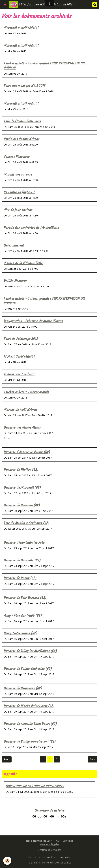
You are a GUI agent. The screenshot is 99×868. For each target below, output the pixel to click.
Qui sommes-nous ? (39, 841)
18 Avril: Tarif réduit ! (19, 357)
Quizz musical (14, 246)
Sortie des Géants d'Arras (22, 139)
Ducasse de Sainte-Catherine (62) (28, 669)
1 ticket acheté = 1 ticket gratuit (26, 392)
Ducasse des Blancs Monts (22, 428)
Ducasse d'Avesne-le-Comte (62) (27, 452)
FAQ (57, 841)
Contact (68, 841)
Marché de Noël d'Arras (21, 410)
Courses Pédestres (17, 157)
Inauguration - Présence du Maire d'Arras (33, 321)
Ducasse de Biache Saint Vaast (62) (29, 706)
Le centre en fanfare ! (19, 192)
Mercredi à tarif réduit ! (21, 28)
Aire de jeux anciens (18, 210)
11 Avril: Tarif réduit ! (19, 374)
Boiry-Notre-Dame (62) (21, 633)
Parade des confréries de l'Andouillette (31, 228)
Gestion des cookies (50, 850)
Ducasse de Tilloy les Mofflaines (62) (30, 651)
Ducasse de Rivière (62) (21, 470)
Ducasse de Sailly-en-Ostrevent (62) (30, 742)
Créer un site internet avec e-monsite (49, 857)
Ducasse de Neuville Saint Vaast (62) (30, 724)
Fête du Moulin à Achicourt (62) (27, 523)
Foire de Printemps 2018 (21, 339)
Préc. (7, 759)
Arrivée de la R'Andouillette (23, 263)
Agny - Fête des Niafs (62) (23, 616)
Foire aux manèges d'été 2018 (25, 86)
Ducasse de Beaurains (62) (23, 688)
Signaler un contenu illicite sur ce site (50, 862)
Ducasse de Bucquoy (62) (22, 505)
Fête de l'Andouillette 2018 (22, 121)
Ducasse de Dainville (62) (22, 561)
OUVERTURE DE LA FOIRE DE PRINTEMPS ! (35, 786)
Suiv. (93, 759)
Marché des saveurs (18, 175)
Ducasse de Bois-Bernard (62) (25, 598)
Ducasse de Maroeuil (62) (22, 488)
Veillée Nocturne (16, 281)
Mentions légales (49, 844)
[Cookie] (7, 861)
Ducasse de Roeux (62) (20, 578)
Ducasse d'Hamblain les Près (24, 543)
